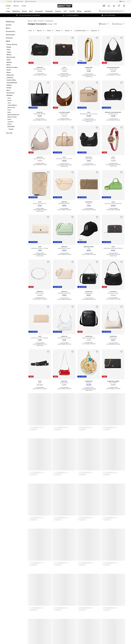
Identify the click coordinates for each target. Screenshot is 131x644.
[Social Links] (23, 620)
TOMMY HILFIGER (71, 543)
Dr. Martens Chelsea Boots (73, 517)
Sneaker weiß (47, 527)
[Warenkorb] (124, 6)
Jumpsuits (46, 520)
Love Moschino (92, 540)
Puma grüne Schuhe (71, 520)
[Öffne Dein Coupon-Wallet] (104, 6)
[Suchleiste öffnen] (100, 11)
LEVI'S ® (90, 538)
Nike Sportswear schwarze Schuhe (75, 522)
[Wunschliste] (119, 6)
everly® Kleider (92, 527)
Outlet (9, 1)
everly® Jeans (70, 527)
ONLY (23, 535)
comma (45, 543)
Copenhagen (47, 538)
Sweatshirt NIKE (26, 527)
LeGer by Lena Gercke (94, 546)
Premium (41, 21)
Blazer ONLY (47, 522)
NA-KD (68, 538)
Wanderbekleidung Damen (95, 517)
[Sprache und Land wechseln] (122, 1)
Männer (16, 6)
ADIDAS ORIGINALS (26, 540)
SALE (35, 21)
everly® (45, 535)
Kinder (24, 6)
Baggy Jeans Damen (27, 520)
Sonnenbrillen (92, 522)
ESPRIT (90, 543)
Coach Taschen (48, 525)
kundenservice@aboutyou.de (54, 443)
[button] (104, 24)
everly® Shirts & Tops (27, 525)
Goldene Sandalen (26, 517)
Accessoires (49, 21)
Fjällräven (46, 546)
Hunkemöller (69, 546)
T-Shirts (23, 522)
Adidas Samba (92, 525)
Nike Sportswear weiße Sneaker (75, 525)
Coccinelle (24, 546)
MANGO (90, 535)
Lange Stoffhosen (48, 517)
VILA (67, 535)
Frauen (8, 6)
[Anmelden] (109, 6)
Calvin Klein (69, 540)
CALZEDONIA (47, 540)
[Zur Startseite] (65, 6)
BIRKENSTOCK (25, 543)
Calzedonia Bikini (93, 520)
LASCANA (24, 538)
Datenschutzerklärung (39, 442)
